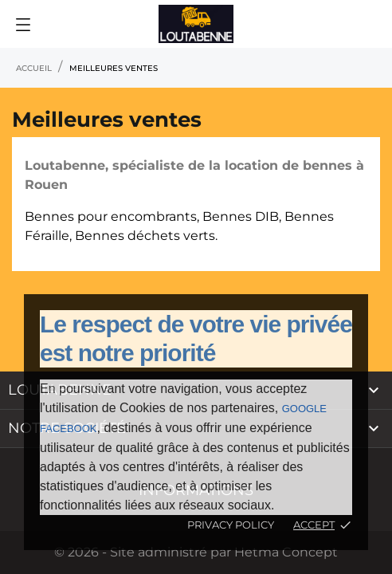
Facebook (69, 429)
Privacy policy (231, 525)
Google (304, 409)
